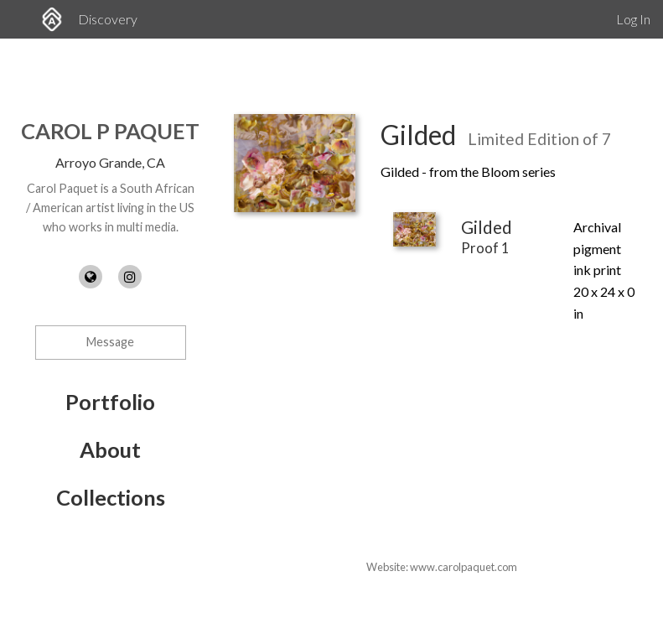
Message (110, 342)
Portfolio (110, 402)
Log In (633, 19)
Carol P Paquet (110, 131)
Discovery (108, 19)
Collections (111, 497)
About (110, 449)
